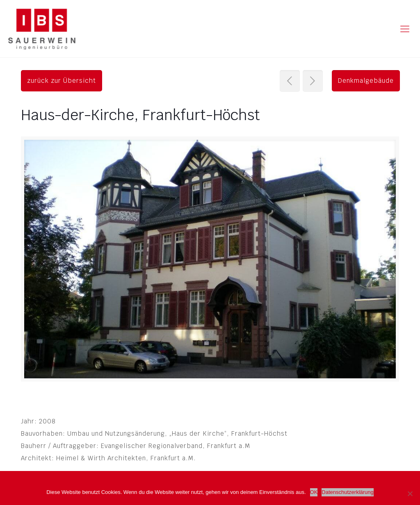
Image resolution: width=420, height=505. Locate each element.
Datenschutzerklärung (347, 492)
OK (314, 492)
